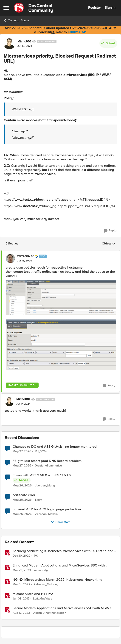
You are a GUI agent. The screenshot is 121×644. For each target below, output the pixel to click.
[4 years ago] (21, 584)
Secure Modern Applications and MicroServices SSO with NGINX (62, 608)
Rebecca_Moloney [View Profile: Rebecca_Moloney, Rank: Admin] (46, 584)
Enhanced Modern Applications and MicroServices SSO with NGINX (59, 565)
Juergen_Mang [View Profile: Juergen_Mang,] (45, 485)
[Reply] (110, 231)
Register (94, 8)
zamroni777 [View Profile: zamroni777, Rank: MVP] (25, 256)
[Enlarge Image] (61, 297)
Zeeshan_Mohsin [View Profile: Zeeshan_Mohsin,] (46, 514)
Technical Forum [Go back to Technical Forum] (16, 20)
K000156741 (77, 32)
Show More (60, 522)
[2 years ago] (21, 613)
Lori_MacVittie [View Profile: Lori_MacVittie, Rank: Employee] (43, 598)
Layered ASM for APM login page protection (47, 509)
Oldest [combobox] (109, 244)
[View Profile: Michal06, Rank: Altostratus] (9, 44)
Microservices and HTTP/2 (33, 594)
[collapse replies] (60, 253)
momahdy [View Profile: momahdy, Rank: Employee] (41, 570)
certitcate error (24, 495)
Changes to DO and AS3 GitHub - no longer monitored (55, 447)
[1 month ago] (22, 452)
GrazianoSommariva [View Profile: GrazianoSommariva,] (48, 466)
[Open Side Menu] (6, 8)
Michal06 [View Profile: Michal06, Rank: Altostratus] (24, 42)
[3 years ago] (22, 556)
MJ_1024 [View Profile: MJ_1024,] (41, 451)
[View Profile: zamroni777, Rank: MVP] (10, 258)
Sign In (110, 8)
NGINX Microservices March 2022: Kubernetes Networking (58, 580)
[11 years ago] (21, 599)
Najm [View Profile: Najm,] (39, 500)
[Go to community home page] (33, 8)
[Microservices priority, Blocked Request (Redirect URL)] (25, 261)
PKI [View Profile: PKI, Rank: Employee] (36, 556)
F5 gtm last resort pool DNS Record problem (47, 461)
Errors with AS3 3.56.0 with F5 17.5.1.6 (42, 475)
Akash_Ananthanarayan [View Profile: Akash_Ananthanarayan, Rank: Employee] (50, 613)
